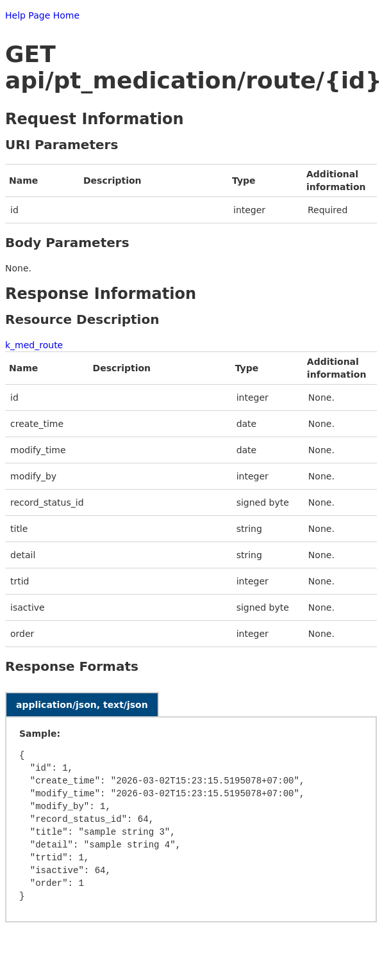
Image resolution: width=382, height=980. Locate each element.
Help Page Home (42, 15)
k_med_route (34, 345)
